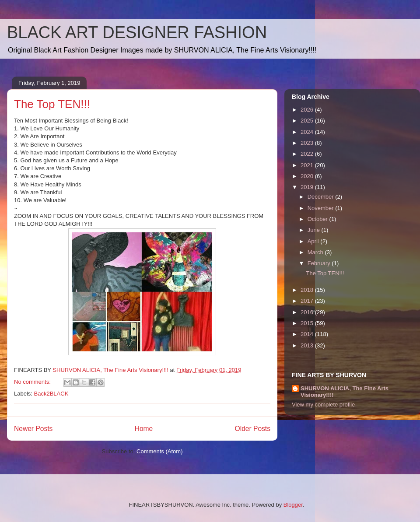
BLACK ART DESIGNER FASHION (137, 32)
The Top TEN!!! (52, 104)
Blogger (293, 505)
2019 (308, 187)
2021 (308, 165)
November (322, 208)
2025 (308, 121)
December (322, 197)
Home (144, 429)
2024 (308, 132)
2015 (308, 323)
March (316, 252)
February (320, 263)
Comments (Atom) (159, 451)
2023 (308, 143)
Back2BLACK (51, 394)
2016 (308, 312)
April (314, 241)
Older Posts (253, 429)
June (315, 230)
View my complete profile (323, 405)
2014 (308, 334)
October (318, 219)
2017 (308, 301)
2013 (308, 345)
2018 (308, 290)
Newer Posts (33, 429)
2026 (308, 110)
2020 (308, 176)
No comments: (33, 382)
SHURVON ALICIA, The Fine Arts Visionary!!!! (345, 392)
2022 (308, 154)
